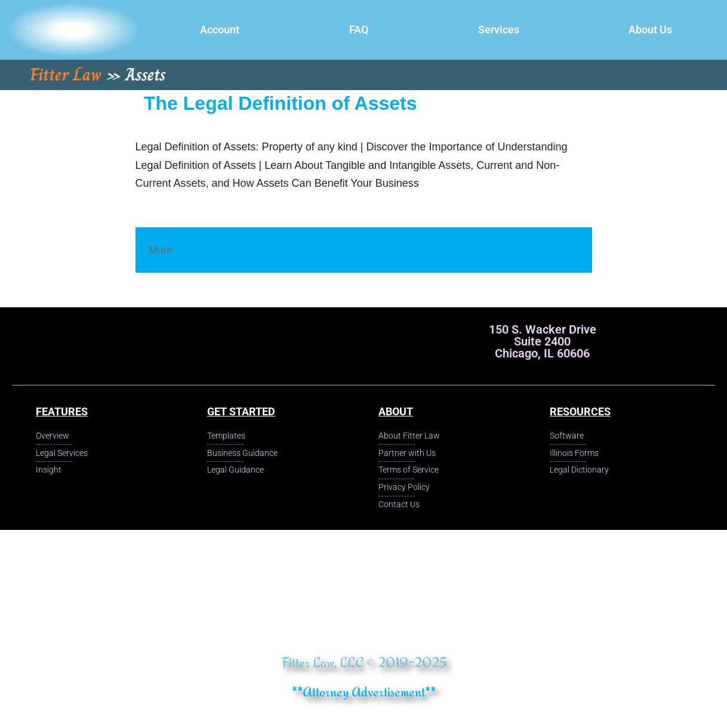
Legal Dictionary (214, 250)
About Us (650, 30)
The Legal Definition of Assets (281, 103)
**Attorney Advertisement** (364, 691)
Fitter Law (66, 75)
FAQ (359, 30)
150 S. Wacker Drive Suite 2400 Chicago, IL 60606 (543, 341)
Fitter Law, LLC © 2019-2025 (364, 662)
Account (220, 30)
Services (499, 30)
